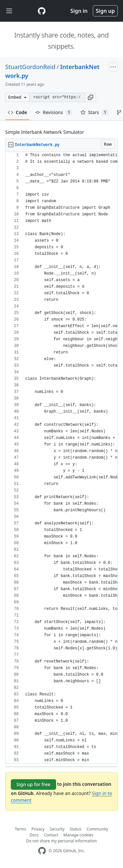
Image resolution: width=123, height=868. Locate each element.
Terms (20, 829)
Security (57, 829)
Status (76, 829)
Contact (51, 835)
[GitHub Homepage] (42, 851)
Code (18, 112)
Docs (34, 835)
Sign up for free (33, 784)
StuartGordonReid (30, 67)
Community (97, 829)
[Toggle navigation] (9, 11)
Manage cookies (78, 835)
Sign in (79, 11)
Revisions (54, 112)
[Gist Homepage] (42, 11)
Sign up (105, 11)
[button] (91, 97)
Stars (94, 112)
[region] (61, 458)
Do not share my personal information (62, 841)
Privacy (38, 829)
